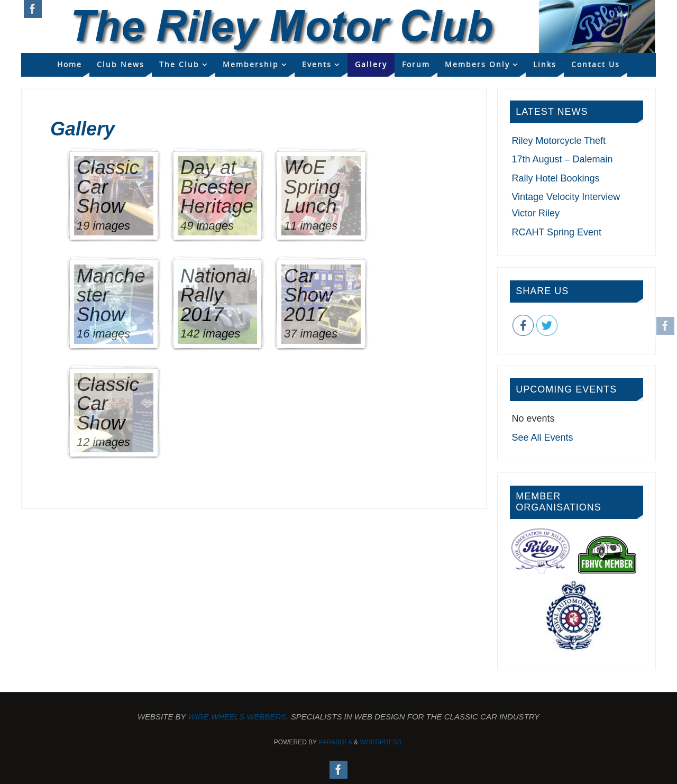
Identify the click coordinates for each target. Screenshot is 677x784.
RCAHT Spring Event (556, 232)
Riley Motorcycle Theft (559, 141)
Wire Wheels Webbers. (239, 717)
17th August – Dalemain (562, 159)
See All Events (542, 437)
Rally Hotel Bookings (555, 178)
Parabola (335, 742)
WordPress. (381, 742)
